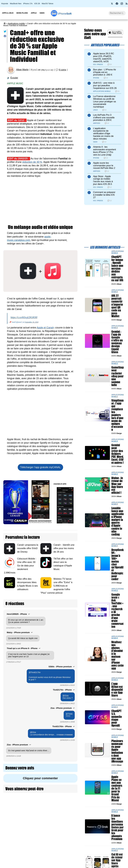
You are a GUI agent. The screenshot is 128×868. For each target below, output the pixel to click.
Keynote (5, 4)
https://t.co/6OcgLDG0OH (24, 317)
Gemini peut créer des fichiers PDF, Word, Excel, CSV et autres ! (118, 454)
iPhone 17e (28, 4)
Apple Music (16, 83)
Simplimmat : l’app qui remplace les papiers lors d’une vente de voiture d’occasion (117, 415)
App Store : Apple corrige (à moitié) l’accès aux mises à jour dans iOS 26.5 (103, 180)
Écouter (14, 78)
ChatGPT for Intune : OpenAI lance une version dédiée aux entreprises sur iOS (117, 268)
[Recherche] (117, 13)
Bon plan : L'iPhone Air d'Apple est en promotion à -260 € (105, 72)
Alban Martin (22, 70)
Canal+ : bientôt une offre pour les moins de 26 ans (64, 548)
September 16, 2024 (32, 322)
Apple (34, 13)
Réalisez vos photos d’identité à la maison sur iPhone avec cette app (118, 655)
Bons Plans (22, 13)
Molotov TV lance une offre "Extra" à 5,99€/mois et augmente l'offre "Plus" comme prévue (56, 586)
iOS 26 (37, 4)
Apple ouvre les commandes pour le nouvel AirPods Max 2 (104, 166)
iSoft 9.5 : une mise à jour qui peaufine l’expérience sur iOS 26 (105, 86)
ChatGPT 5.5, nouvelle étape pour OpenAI (117, 718)
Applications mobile (16, 24)
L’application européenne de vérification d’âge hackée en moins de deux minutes (103, 134)
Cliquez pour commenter (40, 778)
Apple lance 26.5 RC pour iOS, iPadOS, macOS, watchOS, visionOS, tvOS (104, 57)
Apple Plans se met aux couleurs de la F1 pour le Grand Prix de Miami (117, 788)
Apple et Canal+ (46, 328)
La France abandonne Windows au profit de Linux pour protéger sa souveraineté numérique (104, 101)
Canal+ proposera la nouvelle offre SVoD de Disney (28, 548)
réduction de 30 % (32, 162)
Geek (42, 13)
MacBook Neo (16, 4)
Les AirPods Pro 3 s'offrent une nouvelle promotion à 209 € (104, 118)
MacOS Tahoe (48, 4)
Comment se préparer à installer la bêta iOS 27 (104, 195)
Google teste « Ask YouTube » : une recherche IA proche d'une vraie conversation (117, 610)
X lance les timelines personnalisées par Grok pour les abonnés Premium (117, 827)
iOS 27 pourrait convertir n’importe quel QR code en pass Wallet (117, 306)
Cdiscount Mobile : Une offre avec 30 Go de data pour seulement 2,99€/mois (20, 566)
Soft (65, 14)
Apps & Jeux (8, 13)
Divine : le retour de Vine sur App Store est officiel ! (117, 485)
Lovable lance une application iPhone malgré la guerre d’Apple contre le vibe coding (118, 521)
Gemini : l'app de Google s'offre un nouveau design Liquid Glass (117, 342)
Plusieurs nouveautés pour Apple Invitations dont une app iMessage (117, 751)
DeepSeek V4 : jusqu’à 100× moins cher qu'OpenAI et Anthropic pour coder (117, 564)
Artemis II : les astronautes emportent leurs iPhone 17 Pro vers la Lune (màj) (104, 151)
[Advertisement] (40, 201)
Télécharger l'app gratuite (40, 467)
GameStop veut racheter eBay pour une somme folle (118, 376)
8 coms (63, 70)
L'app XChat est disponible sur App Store (117, 690)
